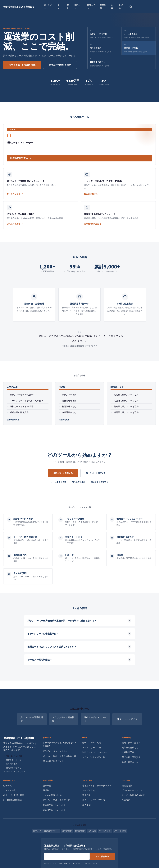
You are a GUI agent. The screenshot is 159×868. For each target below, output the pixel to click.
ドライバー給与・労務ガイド (56, 800)
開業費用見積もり (12, 768)
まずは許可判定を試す (60, 65)
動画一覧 (7, 786)
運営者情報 (127, 786)
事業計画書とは (69, 412)
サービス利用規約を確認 (133, 795)
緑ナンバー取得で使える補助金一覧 (59, 756)
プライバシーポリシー (132, 790)
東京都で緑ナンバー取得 (54, 805)
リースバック (105, 831)
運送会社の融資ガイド (53, 761)
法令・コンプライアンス (94, 800)
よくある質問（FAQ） (53, 795)
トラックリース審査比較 (63, 719)
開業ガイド (91, 7)
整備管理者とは (69, 406)
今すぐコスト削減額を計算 (22, 65)
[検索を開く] (131, 7)
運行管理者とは (69, 401)
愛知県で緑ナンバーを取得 (126, 406)
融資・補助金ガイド (131, 762)
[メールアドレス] (67, 856)
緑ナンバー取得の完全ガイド (23, 395)
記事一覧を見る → (14, 419)
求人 (68, 7)
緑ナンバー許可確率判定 (32, 719)
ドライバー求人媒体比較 (94, 757)
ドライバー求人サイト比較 (55, 751)
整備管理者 (80, 831)
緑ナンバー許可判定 (92, 743)
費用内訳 (86, 795)
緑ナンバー (48, 7)
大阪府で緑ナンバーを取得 (126, 401)
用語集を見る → (65, 419)
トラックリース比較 (92, 747)
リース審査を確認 (59, 482)
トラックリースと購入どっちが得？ (27, 401)
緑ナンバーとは (69, 395)
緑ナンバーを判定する (96, 473)
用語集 (121, 7)
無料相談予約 (10, 764)
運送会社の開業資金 (19, 412)
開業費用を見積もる (99, 482)
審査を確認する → (92, 194)
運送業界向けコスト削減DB (19, 7)
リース (59, 7)
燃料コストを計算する (63, 473)
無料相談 (103, 7)
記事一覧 (47, 786)
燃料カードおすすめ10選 (21, 406)
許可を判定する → (15, 194)
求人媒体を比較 (79, 482)
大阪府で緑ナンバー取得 (54, 810)
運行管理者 (67, 831)
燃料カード (78, 7)
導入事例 (86, 805)
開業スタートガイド (127, 719)
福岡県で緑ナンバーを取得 (126, 412)
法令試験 (92, 831)
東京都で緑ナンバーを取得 (126, 395)
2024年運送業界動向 (13, 800)
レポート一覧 (10, 790)
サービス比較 (89, 790)
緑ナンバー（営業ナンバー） (46, 831)
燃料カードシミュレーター (95, 719)
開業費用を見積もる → (94, 224)
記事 (112, 7)
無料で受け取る (102, 856)
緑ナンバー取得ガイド (14, 772)
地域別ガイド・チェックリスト (97, 786)
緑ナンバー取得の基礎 (14, 795)
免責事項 (126, 800)
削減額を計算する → (21, 158)
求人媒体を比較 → (15, 224)
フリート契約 (120, 831)
